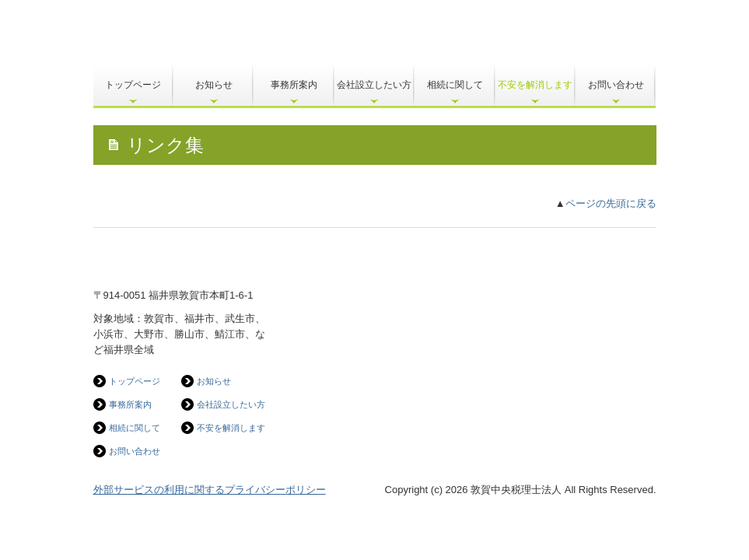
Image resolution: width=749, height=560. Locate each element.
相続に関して (455, 85)
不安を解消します (535, 85)
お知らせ (214, 85)
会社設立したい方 (374, 85)
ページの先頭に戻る (611, 203)
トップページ (133, 85)
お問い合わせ (616, 85)
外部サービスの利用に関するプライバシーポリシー (210, 490)
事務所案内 (294, 85)
